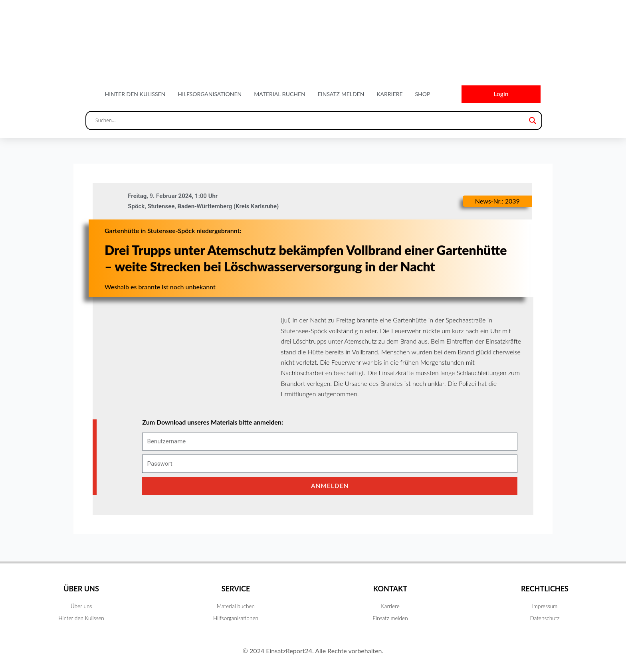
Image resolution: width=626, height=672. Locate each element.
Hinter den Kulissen (135, 94)
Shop (422, 94)
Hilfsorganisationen (210, 94)
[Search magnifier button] (533, 121)
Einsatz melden (341, 94)
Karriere (389, 94)
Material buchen (280, 94)
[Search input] (310, 121)
